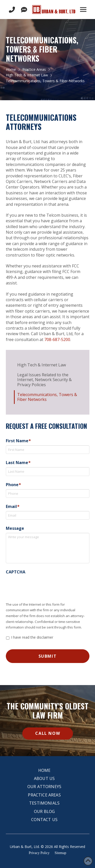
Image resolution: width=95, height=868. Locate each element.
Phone (13, 485)
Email (13, 507)
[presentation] (44, 586)
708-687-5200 (57, 339)
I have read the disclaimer (32, 637)
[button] (83, 10)
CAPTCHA (16, 572)
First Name (18, 441)
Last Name (18, 463)
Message (15, 528)
